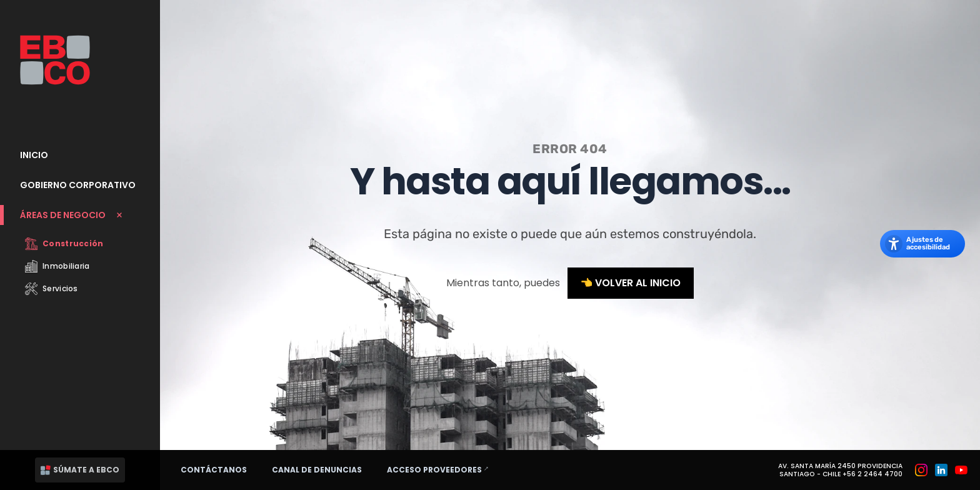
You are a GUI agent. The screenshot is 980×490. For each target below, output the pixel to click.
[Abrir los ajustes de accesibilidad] (922, 244)
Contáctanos (214, 470)
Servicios (52, 289)
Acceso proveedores (443, 469)
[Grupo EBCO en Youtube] (961, 470)
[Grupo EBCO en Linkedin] (941, 470)
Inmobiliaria (57, 266)
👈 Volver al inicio (631, 283)
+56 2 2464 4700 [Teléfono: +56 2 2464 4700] (872, 474)
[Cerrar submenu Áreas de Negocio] (80, 215)
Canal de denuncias (317, 470)
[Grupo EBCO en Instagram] (921, 470)
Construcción (64, 244)
